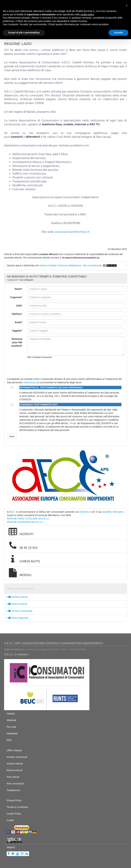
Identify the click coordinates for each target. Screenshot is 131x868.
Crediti (10, 820)
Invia (12, 436)
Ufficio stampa (14, 750)
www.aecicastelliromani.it (72, 232)
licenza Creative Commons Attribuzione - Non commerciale (71, 265)
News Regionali (17, 618)
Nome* (18, 289)
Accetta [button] (118, 33)
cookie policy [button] (87, 14)
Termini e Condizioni (17, 807)
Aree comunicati (15, 784)
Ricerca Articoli (17, 604)
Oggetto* (17, 331)
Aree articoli (13, 777)
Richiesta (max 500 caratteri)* (17, 342)
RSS (9, 740)
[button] (127, 5)
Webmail (11, 720)
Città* (19, 306)
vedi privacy (30, 382)
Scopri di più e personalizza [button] (24, 33)
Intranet (11, 714)
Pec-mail (11, 727)
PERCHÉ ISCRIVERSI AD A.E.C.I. (25, 522)
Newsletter (12, 733)
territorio (84, 512)
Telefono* (17, 314)
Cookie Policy (14, 814)
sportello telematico (113, 512)
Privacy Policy (14, 800)
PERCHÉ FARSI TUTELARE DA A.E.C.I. (28, 519)
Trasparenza (13, 790)
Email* (19, 322)
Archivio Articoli (17, 597)
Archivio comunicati (17, 757)
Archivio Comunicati (20, 611)
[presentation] (53, 368)
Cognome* (16, 297)
